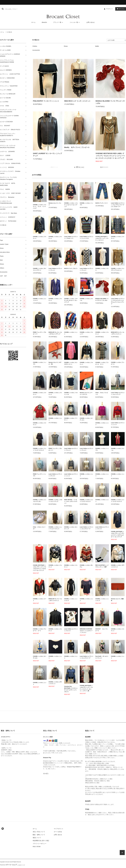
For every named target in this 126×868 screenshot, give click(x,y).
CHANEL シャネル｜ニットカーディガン (40, 501)
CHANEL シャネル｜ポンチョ (86, 566)
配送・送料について (39, 835)
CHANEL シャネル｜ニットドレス (40, 300)
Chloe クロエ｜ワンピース (102, 394)
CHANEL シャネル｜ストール (86, 300)
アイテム (120, 9)
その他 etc (9, 32)
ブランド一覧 (58, 22)
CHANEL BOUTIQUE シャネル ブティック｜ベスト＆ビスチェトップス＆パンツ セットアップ (39, 568)
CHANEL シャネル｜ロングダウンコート (71, 363)
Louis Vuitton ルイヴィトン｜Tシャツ (55, 269)
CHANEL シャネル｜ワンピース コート (102, 363)
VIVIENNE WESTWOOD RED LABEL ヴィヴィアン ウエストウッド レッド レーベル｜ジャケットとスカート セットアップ (110, 156)
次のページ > (104, 167)
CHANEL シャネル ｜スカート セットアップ (55, 501)
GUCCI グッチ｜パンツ (101, 203)
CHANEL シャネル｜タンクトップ (71, 528)
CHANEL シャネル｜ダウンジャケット (118, 566)
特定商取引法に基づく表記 (41, 841)
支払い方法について (39, 832)
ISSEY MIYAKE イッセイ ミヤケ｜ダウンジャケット (71, 501)
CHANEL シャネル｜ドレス (102, 269)
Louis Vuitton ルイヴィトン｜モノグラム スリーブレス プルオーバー (118, 205)
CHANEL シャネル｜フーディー (71, 419)
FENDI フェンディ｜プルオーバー (39, 333)
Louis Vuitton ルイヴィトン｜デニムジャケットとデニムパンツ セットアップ (118, 301)
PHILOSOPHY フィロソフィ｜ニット (46, 101)
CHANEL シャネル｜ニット (71, 333)
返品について (37, 838)
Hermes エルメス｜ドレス (55, 204)
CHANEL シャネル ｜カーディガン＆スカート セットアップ (71, 300)
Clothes (35, 46)
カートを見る (58, 832)
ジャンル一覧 (75, 22)
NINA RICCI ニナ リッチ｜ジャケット (77, 101)
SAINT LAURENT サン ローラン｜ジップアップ (47, 155)
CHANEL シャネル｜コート (40, 600)
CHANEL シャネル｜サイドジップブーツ (40, 269)
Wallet (97, 46)
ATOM (39, 847)
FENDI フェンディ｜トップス (39, 475)
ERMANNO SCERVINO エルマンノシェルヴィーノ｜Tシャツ (87, 631)
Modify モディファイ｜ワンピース (77, 147)
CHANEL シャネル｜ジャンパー (86, 333)
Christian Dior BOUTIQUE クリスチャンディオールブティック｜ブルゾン (71, 689)
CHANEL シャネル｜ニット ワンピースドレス (40, 449)
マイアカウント (59, 829)
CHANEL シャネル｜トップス (86, 204)
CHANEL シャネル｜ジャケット (40, 237)
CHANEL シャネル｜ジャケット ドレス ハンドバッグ (40, 206)
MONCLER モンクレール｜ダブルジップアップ (55, 333)
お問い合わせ (91, 22)
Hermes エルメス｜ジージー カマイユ (86, 394)
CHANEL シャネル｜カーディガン (86, 419)
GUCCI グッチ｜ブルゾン (71, 268)
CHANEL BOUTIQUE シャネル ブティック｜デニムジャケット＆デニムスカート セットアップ (118, 534)
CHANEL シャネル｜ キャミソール (71, 394)
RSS (34, 847)
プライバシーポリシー (40, 844)
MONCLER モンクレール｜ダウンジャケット (118, 333)
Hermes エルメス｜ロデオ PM (55, 363)
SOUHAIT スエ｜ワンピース (102, 630)
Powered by (13, 865)
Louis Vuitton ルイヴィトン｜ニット (118, 424)
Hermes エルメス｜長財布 (117, 600)
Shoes (66, 46)
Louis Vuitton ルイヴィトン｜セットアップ (118, 394)
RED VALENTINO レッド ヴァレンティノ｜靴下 (102, 566)
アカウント (109, 9)
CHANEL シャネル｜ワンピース (118, 363)
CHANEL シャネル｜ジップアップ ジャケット (118, 269)
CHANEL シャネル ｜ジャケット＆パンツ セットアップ (71, 205)
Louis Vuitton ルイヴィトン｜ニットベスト (87, 237)
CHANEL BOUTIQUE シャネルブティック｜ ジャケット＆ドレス (102, 238)
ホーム (33, 22)
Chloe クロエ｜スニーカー (39, 528)
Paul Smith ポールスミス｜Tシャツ (102, 657)
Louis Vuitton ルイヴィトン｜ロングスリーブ (87, 528)
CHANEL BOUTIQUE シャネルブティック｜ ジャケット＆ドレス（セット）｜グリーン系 (86, 688)
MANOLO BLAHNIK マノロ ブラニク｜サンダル (110, 102)
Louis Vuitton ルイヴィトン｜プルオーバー (71, 237)
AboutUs (44, 22)
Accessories (36, 50)
